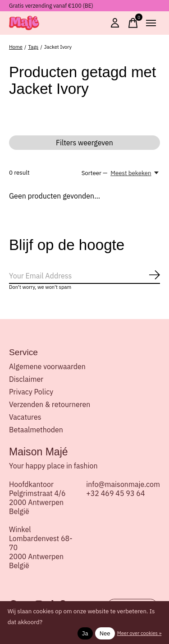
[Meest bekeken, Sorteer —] (135, 173)
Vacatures (25, 417)
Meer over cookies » (139, 633)
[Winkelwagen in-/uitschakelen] (133, 23)
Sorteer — (95, 173)
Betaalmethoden (36, 430)
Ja (85, 633)
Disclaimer (26, 379)
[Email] (84, 276)
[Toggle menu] (151, 23)
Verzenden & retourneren (50, 404)
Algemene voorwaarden (47, 366)
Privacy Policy (31, 392)
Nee (105, 633)
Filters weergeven (84, 143)
